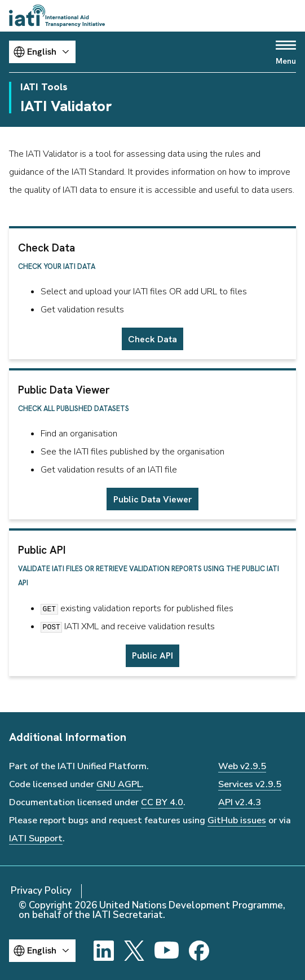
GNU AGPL (119, 784)
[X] (134, 951)
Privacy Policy (41, 891)
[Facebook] (199, 951)
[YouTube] (167, 951)
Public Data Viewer (153, 499)
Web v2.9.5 (242, 766)
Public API (152, 655)
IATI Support (36, 838)
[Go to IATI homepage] (57, 16)
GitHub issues (237, 820)
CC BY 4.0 (162, 802)
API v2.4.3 (240, 802)
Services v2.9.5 (250, 784)
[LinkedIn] (104, 951)
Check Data (152, 339)
